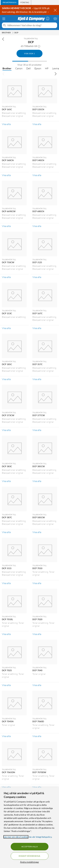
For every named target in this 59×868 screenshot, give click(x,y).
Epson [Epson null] (38, 68)
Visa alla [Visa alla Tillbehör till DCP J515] (6, 583)
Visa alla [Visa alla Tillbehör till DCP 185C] (6, 379)
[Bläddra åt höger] (56, 74)
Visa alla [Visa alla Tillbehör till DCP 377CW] (37, 430)
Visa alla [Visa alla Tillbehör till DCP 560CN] (6, 175)
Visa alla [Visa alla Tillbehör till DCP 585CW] (37, 532)
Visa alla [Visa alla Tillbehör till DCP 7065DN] (6, 787)
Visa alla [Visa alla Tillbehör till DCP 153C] (6, 328)
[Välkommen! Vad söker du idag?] (32, 25)
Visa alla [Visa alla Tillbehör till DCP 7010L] (6, 634)
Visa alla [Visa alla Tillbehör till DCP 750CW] (6, 277)
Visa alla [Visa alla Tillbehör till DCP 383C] (6, 481)
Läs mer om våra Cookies (16, 837)
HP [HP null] (47, 68)
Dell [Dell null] (28, 68)
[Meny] (4, 19)
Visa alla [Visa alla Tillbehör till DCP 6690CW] (6, 226)
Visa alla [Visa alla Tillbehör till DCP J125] (37, 277)
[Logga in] (48, 19)
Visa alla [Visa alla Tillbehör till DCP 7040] (37, 685)
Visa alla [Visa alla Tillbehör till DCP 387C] (6, 532)
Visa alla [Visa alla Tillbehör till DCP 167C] (37, 328)
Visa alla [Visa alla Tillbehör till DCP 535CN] (37, 124)
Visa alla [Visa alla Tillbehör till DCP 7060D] (37, 736)
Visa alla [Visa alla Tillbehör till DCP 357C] (37, 379)
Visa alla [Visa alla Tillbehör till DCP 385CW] (37, 481)
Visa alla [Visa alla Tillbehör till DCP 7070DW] (37, 787)
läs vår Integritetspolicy (40, 837)
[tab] (10, 2)
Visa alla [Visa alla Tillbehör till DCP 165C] (6, 124)
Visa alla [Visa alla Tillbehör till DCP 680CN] (37, 226)
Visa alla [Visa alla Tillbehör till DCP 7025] (6, 685)
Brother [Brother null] (7, 68)
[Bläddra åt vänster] (3, 74)
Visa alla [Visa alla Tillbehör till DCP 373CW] (6, 430)
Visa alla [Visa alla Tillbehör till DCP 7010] (37, 583)
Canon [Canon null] (19, 68)
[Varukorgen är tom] (55, 19)
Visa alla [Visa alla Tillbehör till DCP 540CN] (37, 175)
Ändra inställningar (30, 862)
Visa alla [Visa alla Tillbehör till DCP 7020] (37, 634)
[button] (39, 46)
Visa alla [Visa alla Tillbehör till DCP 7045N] (6, 736)
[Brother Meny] (13, 33)
